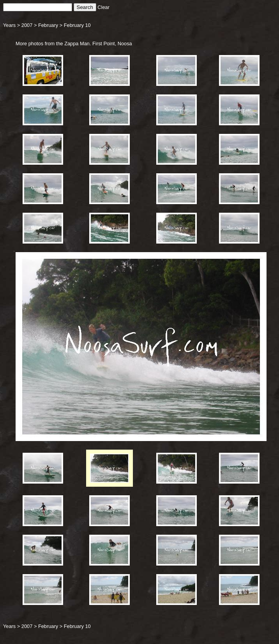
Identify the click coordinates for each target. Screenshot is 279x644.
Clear (103, 7)
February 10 (77, 25)
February (48, 25)
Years (9, 25)
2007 (27, 25)
